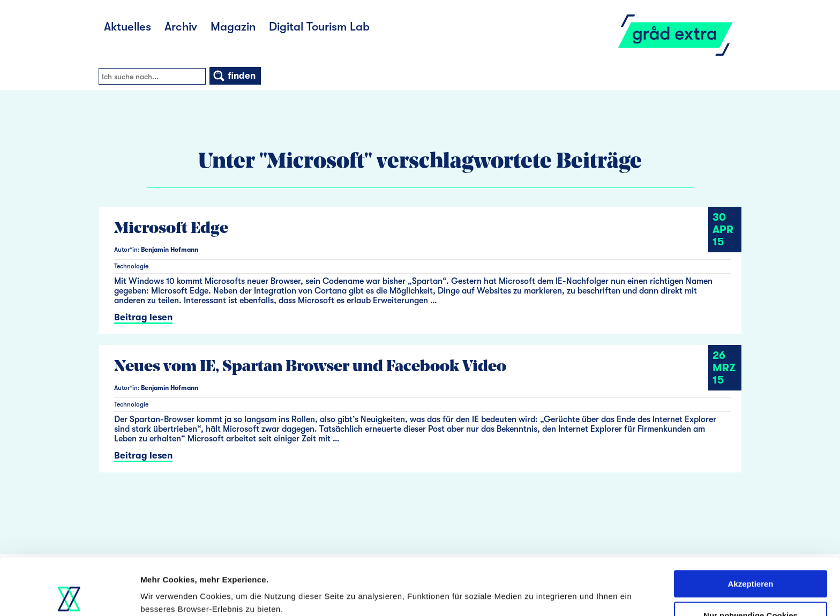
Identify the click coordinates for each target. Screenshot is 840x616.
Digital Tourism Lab (319, 27)
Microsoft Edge (171, 229)
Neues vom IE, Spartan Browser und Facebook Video (310, 367)
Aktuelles (127, 27)
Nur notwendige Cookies (751, 558)
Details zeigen (167, 595)
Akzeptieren (750, 527)
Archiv (181, 27)
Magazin (233, 27)
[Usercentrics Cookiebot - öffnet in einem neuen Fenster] (69, 595)
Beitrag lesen (143, 317)
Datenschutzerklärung (515, 565)
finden (234, 76)
